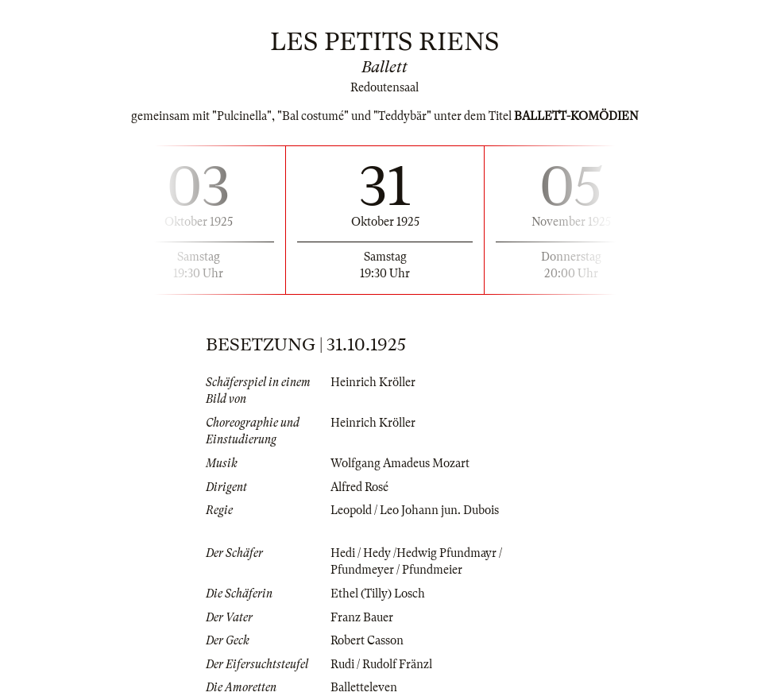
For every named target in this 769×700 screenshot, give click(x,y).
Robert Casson (367, 640)
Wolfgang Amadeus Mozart (400, 463)
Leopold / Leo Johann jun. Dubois (415, 510)
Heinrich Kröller (373, 382)
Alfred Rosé (359, 487)
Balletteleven (364, 687)
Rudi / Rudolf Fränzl (381, 664)
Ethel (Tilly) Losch (378, 594)
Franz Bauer (362, 617)
